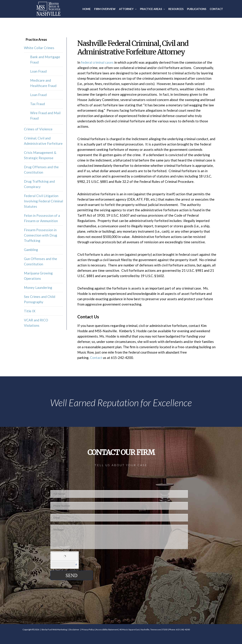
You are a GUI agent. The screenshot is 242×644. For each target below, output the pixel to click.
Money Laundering (38, 287)
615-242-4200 (183, 630)
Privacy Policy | (88, 630)
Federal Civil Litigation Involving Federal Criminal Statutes (43, 201)
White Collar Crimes (39, 48)
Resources (176, 9)
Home (87, 9)
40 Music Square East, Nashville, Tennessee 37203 (143, 630)
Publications (197, 9)
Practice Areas (152, 9)
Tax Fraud (38, 104)
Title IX (30, 311)
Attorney (128, 9)
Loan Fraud (38, 71)
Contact (216, 9)
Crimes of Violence (38, 129)
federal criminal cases (97, 62)
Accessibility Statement (107, 630)
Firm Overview (105, 9)
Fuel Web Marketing (57, 630)
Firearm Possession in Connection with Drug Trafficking (41, 235)
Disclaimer (74, 630)
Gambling (31, 250)
